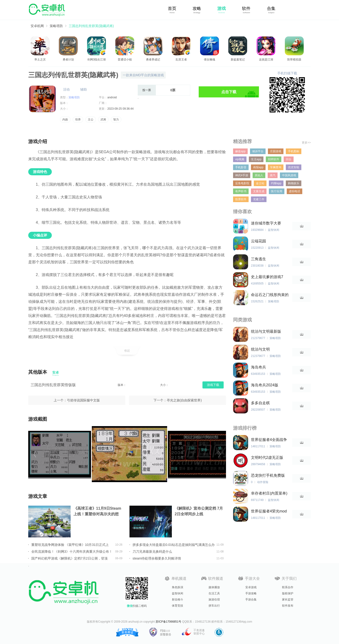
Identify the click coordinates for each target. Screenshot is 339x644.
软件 (246, 8)
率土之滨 (40, 60)
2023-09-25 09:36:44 (120, 109)
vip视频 (240, 159)
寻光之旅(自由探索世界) (184, 400)
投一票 (147, 90)
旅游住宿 (214, 600)
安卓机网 (37, 26)
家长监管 (288, 600)
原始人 (259, 175)
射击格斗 (178, 600)
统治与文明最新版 (266, 331)
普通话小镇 (125, 60)
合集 (271, 8)
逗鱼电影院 (242, 183)
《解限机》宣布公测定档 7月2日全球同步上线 (199, 511)
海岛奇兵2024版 (265, 385)
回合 (289, 159)
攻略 (197, 8)
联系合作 (288, 587)
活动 (66, 89)
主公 (91, 120)
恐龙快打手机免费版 (268, 475)
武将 (103, 120)
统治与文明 (260, 349)
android (112, 97)
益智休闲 (178, 593)
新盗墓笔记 (238, 60)
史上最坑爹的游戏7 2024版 (267, 277)
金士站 (260, 183)
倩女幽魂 (210, 60)
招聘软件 (274, 159)
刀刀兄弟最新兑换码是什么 (152, 552)
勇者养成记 (153, 60)
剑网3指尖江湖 (97, 60)
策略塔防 (56, 26)
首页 (172, 8)
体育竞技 (178, 606)
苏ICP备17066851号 (168, 622)
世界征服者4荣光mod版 (269, 511)
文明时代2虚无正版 (267, 458)
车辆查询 (276, 167)
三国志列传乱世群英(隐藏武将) (91, 26)
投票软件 (241, 199)
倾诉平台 (258, 151)
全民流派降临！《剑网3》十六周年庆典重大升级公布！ (72, 552)
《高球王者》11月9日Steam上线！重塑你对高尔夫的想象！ (97, 512)
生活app (256, 159)
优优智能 (294, 167)
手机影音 (241, 167)
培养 (78, 120)
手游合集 (251, 600)
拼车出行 (214, 606)
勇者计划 (68, 60)
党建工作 (259, 199)
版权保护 (288, 593)
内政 (65, 120)
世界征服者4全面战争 (269, 440)
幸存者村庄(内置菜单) (269, 493)
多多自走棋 (260, 403)
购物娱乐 (294, 183)
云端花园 (258, 241)
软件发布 (288, 606)
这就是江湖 (266, 60)
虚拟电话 (295, 191)
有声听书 (241, 191)
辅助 (84, 89)
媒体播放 (214, 587)
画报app (258, 167)
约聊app (276, 183)
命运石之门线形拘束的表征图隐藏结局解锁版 (270, 295)
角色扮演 (178, 587)
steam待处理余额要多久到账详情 (157, 558)
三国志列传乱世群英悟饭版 (53, 385)
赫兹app (240, 151)
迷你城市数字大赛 (266, 223)
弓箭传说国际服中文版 (83, 400)
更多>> (306, 143)
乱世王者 (181, 60)
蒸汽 (273, 175)
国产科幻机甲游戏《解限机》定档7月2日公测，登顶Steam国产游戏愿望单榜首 (69, 558)
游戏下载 (213, 385)
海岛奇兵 (258, 367)
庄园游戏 (276, 151)
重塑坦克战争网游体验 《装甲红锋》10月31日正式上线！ (70, 545)
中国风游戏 (289, 175)
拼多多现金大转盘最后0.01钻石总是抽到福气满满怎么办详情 (174, 545)
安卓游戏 (251, 587)
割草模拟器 (294, 60)
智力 (116, 120)
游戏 (222, 8)
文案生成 (259, 191)
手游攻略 (251, 593)
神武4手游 (242, 175)
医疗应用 (277, 191)
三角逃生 (258, 259)
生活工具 (214, 593)
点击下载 (229, 92)
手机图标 (294, 151)
